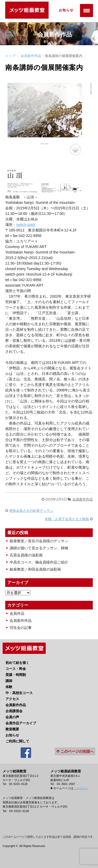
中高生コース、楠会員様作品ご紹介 (39, 562)
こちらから (81, 788)
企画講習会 (14, 711)
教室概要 (12, 729)
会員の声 (12, 717)
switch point (26, 225)
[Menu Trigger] (87, 11)
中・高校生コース (19, 693)
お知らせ (66, 10)
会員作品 (17, 613)
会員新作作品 (31, 56)
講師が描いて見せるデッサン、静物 (39, 548)
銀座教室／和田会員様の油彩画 (35, 569)
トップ (10, 56)
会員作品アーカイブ (21, 723)
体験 (9, 687)
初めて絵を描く (17, 663)
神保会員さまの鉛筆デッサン (31, 511)
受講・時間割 (16, 675)
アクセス (12, 699)
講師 (9, 681)
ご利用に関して (17, 741)
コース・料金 (16, 669)
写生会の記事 (21, 628)
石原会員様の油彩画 (26, 555)
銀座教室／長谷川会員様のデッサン (39, 541)
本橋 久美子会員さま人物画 (67, 519)
